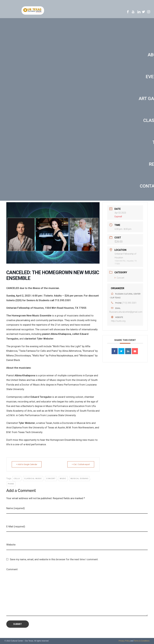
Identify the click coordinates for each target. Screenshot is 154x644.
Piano (11, 484)
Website (11, 545)
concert (51, 479)
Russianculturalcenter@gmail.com (126, 312)
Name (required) (16, 508)
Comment (12, 569)
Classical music (33, 479)
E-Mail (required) (16, 526)
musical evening (80, 479)
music (63, 479)
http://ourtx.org (118, 321)
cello (17, 479)
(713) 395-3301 (129, 303)
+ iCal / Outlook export (80, 464)
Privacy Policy (124, 641)
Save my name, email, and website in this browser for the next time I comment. (54, 559)
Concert (119, 278)
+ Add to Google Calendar (28, 464)
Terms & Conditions (142, 641)
